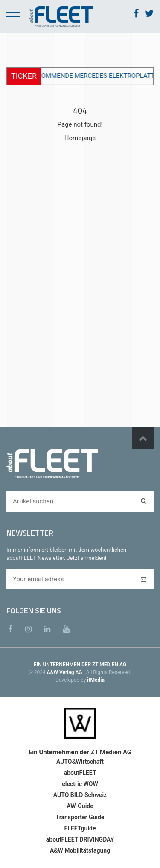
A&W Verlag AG (65, 672)
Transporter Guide (80, 817)
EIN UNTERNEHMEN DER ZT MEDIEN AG (80, 665)
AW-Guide (80, 806)
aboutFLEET (80, 773)
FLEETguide (80, 828)
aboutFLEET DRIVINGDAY (80, 839)
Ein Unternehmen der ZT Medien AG (80, 752)
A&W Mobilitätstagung (80, 850)
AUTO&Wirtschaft (80, 762)
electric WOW (80, 784)
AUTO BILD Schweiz (80, 795)
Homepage (80, 138)
